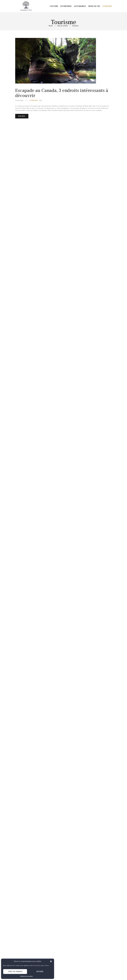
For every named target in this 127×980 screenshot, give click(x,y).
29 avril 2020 (19, 100)
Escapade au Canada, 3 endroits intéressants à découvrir (62, 93)
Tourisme (34, 100)
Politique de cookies (27, 976)
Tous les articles (62, 26)
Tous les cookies (15, 972)
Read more (22, 116)
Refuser (40, 972)
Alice (41, 100)
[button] (51, 961)
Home (51, 26)
